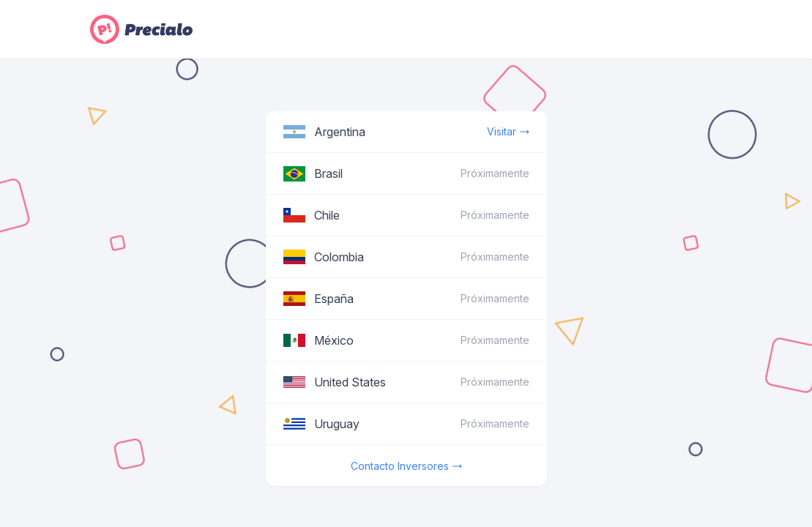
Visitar (508, 132)
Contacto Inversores (406, 466)
